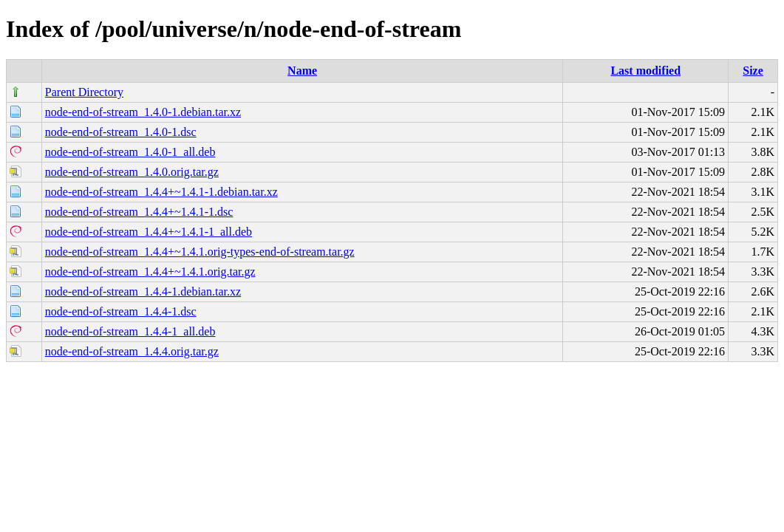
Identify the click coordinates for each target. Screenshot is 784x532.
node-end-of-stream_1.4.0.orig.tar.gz (132, 172)
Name (302, 71)
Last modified (645, 71)
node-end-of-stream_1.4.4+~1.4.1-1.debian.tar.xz (161, 192)
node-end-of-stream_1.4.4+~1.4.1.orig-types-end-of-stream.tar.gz (200, 252)
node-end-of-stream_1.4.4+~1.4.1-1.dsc (139, 212)
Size (753, 71)
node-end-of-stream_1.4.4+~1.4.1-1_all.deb (149, 232)
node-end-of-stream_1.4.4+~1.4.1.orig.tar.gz (150, 272)
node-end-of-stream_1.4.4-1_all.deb (130, 331)
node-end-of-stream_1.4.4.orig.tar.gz (132, 351)
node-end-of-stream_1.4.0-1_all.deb (130, 152)
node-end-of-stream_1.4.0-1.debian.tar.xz (143, 112)
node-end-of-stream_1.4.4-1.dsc (121, 311)
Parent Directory (84, 92)
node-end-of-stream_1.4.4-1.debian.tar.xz (143, 291)
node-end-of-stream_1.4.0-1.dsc (121, 132)
